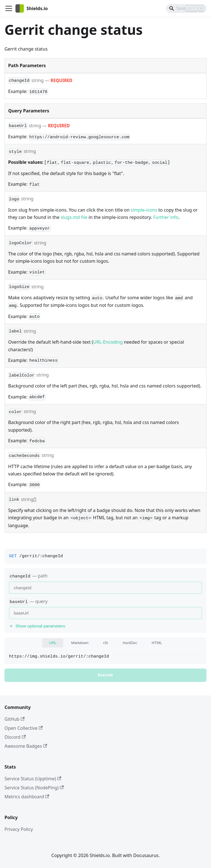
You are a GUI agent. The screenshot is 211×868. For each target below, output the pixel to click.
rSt (105, 643)
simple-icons (144, 210)
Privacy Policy (19, 829)
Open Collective (24, 728)
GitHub (14, 719)
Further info (166, 217)
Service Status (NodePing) (34, 788)
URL (53, 643)
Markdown (80, 643)
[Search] (186, 8)
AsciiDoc (130, 643)
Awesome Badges (26, 746)
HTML (157, 643)
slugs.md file (74, 217)
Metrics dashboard (27, 797)
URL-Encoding (108, 342)
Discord (15, 737)
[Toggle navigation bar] (9, 8)
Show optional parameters (37, 626)
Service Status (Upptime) (33, 779)
